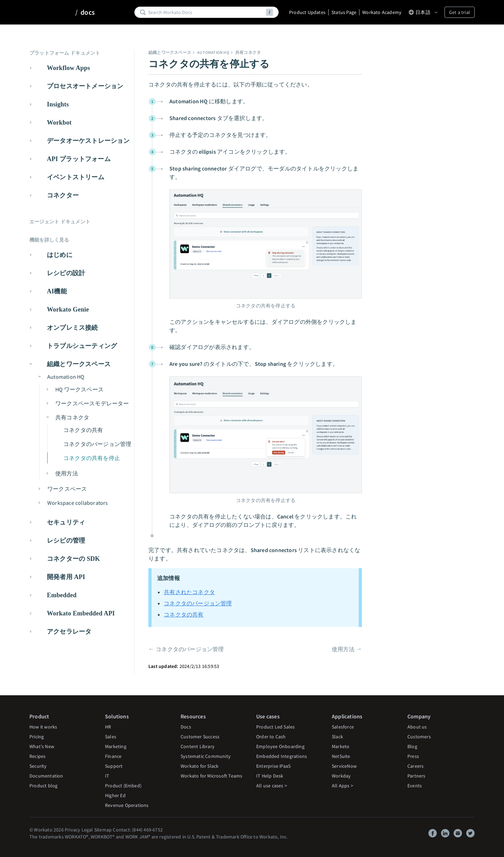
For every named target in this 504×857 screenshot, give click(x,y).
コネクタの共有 (184, 614)
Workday (341, 776)
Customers (419, 737)
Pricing (37, 737)
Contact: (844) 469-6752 (138, 830)
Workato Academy (382, 12)
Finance (113, 756)
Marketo (341, 746)
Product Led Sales (275, 727)
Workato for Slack (199, 766)
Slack (337, 737)
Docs (186, 727)
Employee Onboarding (280, 746)
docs (88, 12)
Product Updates (307, 12)
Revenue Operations (127, 805)
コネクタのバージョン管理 (198, 603)
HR (108, 727)
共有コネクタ (248, 52)
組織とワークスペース (170, 52)
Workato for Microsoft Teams (211, 776)
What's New (42, 746)
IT (107, 776)
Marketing (116, 746)
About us (417, 727)
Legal (87, 830)
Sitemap (103, 830)
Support (114, 766)
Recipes (37, 756)
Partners (416, 776)
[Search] (206, 12)
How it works (43, 727)
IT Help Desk (270, 776)
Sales (111, 737)
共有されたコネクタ (189, 592)
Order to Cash (271, 737)
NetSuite (341, 756)
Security (38, 766)
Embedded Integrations (282, 756)
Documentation (46, 776)
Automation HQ (213, 52)
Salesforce (343, 727)
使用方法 (343, 649)
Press (413, 756)
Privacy (72, 830)
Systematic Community (206, 756)
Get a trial (460, 12)
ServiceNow (344, 766)
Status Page (344, 12)
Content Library (198, 746)
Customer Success (200, 737)
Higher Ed (115, 795)
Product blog (43, 786)
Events (415, 786)
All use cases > (272, 786)
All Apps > (342, 786)
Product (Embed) (123, 786)
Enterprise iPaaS (273, 766)
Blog (412, 746)
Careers (415, 766)
